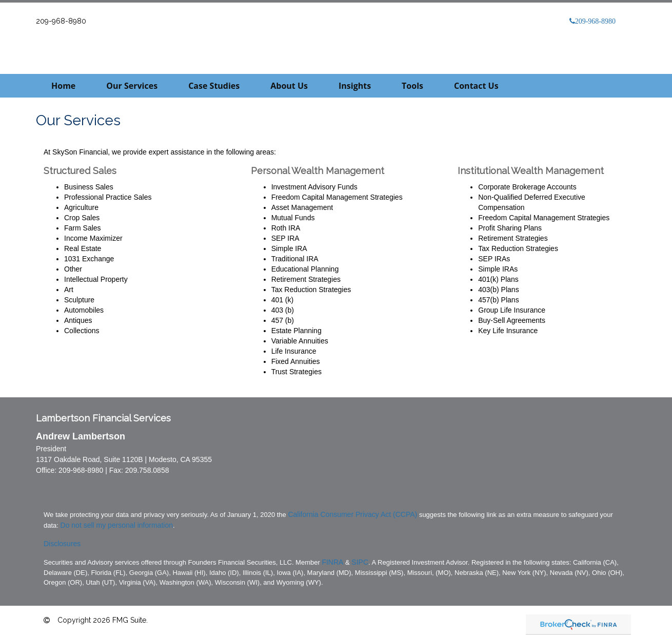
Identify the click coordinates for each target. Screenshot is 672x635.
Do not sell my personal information (117, 525)
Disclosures (62, 544)
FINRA (332, 562)
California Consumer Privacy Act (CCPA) (352, 514)
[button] (132, 86)
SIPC (360, 562)
